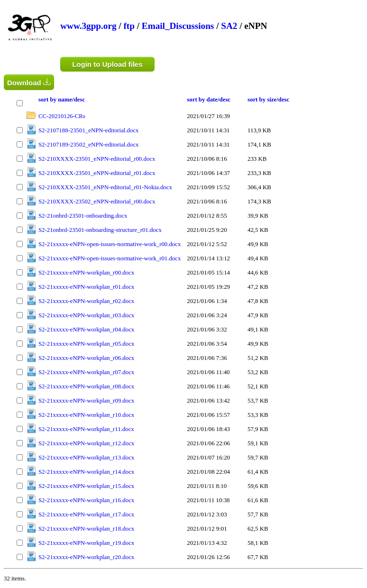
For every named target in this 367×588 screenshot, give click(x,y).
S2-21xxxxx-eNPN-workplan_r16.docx (86, 500)
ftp (129, 26)
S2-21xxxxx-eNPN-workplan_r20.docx (86, 557)
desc (79, 100)
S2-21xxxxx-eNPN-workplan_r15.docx (86, 486)
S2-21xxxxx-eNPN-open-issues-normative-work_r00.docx (110, 244)
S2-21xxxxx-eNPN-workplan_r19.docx (86, 543)
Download (29, 82)
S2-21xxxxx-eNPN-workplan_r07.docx (86, 372)
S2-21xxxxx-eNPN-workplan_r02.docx (86, 301)
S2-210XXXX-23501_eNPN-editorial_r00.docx (97, 159)
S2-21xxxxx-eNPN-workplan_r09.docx (86, 401)
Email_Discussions (178, 26)
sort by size (262, 100)
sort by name (55, 100)
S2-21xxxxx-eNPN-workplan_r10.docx (86, 415)
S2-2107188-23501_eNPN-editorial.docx (88, 130)
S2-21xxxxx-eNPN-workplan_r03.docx (86, 315)
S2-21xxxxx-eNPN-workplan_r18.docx (86, 529)
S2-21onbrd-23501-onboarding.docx (83, 216)
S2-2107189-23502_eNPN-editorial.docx (88, 145)
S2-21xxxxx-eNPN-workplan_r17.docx (86, 514)
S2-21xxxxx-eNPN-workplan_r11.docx (86, 429)
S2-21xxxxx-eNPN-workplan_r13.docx (86, 458)
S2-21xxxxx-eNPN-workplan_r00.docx (86, 273)
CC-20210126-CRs (62, 116)
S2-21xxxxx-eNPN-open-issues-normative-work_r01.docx (110, 258)
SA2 (229, 26)
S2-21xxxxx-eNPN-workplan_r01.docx (86, 287)
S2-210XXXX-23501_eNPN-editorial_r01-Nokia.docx (105, 187)
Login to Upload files (107, 64)
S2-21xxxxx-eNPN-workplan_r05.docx (86, 344)
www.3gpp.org (88, 26)
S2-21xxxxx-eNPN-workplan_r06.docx (86, 358)
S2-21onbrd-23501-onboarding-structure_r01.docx (100, 230)
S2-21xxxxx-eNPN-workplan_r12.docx (86, 443)
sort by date (202, 100)
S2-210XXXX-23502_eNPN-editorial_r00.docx (97, 202)
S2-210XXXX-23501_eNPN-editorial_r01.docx (97, 173)
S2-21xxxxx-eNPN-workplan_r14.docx (86, 472)
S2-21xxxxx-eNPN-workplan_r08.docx (86, 386)
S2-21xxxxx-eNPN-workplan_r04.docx (86, 330)
